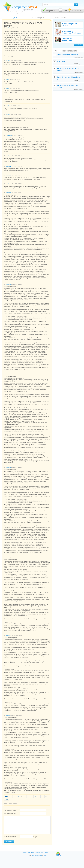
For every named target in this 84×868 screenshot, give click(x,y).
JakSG (7, 88)
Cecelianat (8, 156)
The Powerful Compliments (67, 39)
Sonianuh (8, 557)
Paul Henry (9, 28)
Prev (6, 796)
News (65, 11)
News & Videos (36, 853)
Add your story (52, 11)
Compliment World (37, 855)
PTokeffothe (9, 135)
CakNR (7, 106)
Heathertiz (8, 193)
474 (46, 796)
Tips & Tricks (77, 11)
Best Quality (61, 62)
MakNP (7, 79)
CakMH (7, 97)
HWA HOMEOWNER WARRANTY (68, 55)
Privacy (45, 855)
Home (6, 18)
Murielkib (8, 60)
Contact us (58, 855)
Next (6, 799)
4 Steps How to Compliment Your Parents (72, 32)
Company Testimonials (15, 18)
